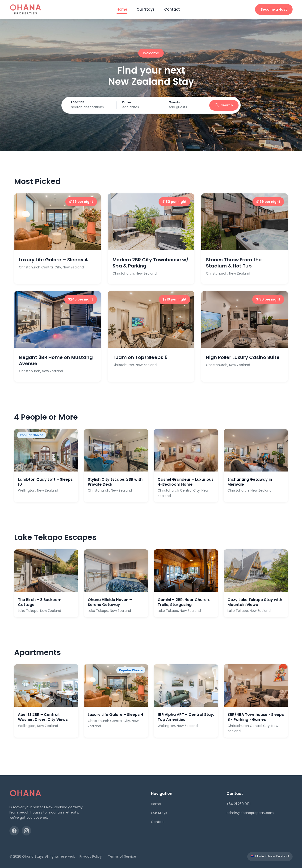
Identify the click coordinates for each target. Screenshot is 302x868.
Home (122, 9)
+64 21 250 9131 (239, 804)
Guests (179, 102)
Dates (136, 102)
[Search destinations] (99, 107)
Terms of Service (122, 856)
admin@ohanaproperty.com (250, 813)
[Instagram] (26, 831)
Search (218, 105)
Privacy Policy (91, 856)
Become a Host (274, 9)
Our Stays (146, 9)
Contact (172, 9)
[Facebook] (14, 831)
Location (84, 102)
